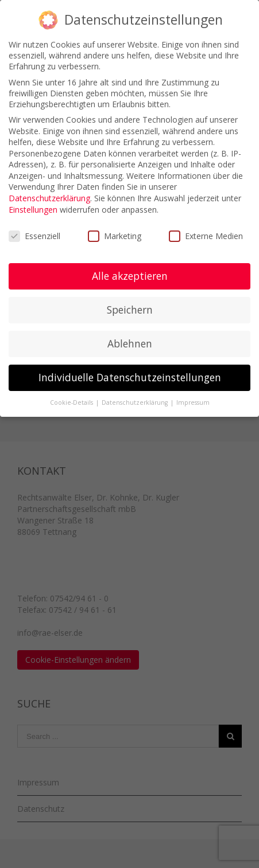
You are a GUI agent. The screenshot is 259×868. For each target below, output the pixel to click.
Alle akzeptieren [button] (130, 276)
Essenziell (34, 236)
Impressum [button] (193, 402)
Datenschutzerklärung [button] (136, 402)
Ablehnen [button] (130, 343)
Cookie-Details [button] (72, 402)
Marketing (115, 236)
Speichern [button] (130, 310)
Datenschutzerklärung (49, 198)
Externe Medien (206, 236)
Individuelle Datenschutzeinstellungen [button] (130, 377)
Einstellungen (33, 210)
